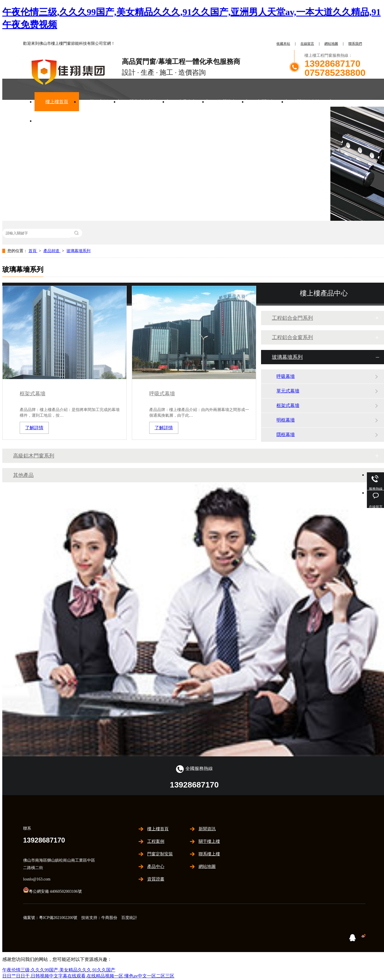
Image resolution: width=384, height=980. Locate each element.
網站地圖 (331, 44)
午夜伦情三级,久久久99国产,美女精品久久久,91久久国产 (59, 970)
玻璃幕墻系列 (78, 251)
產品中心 (187, 102)
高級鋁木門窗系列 (34, 456)
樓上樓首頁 (57, 102)
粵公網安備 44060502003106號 (52, 891)
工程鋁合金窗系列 (292, 337)
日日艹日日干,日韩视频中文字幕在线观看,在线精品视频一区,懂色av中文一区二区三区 (88, 976)
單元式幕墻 (288, 391)
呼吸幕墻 (286, 376)
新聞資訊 (266, 102)
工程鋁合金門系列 (292, 318)
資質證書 (227, 102)
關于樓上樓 (308, 102)
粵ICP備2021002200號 (58, 918)
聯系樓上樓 (57, 121)
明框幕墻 (286, 420)
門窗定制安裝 (143, 102)
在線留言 (307, 44)
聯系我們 (355, 44)
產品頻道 (52, 251)
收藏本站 (283, 44)
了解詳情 (34, 428)
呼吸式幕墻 (162, 394)
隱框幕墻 (286, 435)
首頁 (33, 251)
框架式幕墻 (33, 394)
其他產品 (23, 475)
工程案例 (99, 102)
